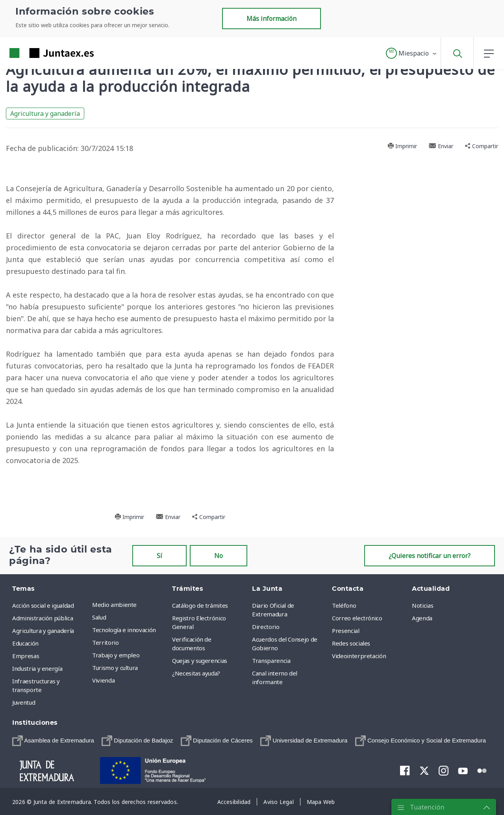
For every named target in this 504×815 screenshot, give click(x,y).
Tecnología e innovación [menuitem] (124, 630)
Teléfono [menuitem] (344, 605)
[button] (412, 53)
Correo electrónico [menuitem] (357, 618)
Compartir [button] (482, 146)
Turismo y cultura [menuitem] (115, 668)
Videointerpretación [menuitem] (359, 656)
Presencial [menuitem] (346, 631)
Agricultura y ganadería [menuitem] (43, 631)
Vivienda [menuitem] (103, 680)
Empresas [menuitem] (26, 656)
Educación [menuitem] (25, 643)
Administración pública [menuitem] (43, 618)
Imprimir (402, 146)
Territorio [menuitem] (106, 642)
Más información (271, 19)
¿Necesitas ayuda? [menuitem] (196, 673)
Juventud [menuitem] (24, 702)
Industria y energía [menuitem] (37, 668)
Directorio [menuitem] (266, 627)
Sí (159, 556)
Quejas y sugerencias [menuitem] (200, 661)
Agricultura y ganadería (45, 114)
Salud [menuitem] (99, 617)
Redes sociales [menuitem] (351, 643)
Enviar (441, 146)
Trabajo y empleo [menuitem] (116, 655)
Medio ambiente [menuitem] (114, 605)
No (219, 556)
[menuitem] (53, 741)
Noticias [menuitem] (422, 605)
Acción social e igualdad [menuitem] (43, 605)
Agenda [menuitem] (422, 618)
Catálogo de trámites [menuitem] (200, 605)
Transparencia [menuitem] (271, 661)
